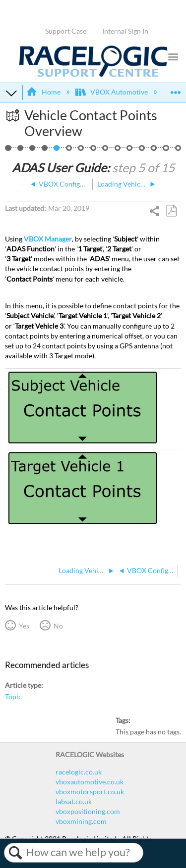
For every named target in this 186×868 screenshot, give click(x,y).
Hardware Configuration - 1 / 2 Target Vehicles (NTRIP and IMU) (32, 151)
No (58, 626)
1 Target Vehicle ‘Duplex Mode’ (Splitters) (105, 151)
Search (15, 853)
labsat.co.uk (74, 801)
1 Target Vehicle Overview (21, 151)
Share (155, 212)
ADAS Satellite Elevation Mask (154, 151)
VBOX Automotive (112, 92)
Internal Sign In (125, 31)
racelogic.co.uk (79, 772)
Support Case (66, 31)
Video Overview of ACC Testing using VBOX (178, 151)
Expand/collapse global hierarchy (11, 93)
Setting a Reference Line (81, 151)
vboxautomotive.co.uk (90, 782)
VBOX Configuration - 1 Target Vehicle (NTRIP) (45, 151)
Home (44, 92)
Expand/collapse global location (176, 89)
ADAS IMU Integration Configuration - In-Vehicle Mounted (142, 151)
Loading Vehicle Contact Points (69, 151)
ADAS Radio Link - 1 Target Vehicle (93, 151)
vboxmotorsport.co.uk (90, 792)
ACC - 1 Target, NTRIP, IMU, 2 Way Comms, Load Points (8, 151)
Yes (24, 626)
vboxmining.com (81, 821)
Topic (13, 697)
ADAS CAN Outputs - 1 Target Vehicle (166, 151)
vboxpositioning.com (88, 811)
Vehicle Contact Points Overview (57, 151)
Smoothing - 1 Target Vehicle (130, 151)
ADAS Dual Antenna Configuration (118, 151)
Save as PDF (171, 211)
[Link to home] (93, 74)
